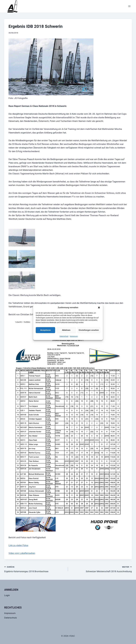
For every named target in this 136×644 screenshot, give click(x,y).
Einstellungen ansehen (89, 330)
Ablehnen (66, 330)
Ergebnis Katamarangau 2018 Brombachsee (35, 569)
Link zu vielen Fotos (18, 545)
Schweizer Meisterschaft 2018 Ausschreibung (101, 569)
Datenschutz (64, 336)
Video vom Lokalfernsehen (22, 553)
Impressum (74, 336)
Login (7, 595)
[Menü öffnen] (129, 6)
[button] (99, 308)
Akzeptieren (45, 330)
